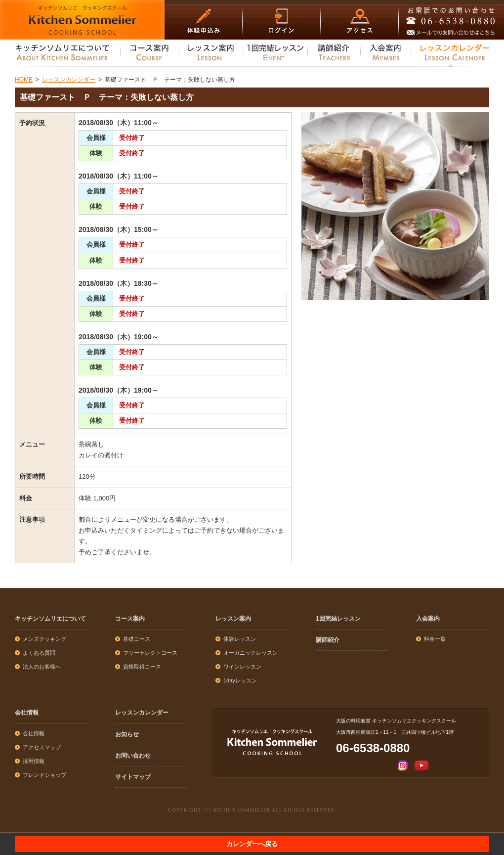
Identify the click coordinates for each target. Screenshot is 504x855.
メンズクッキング (44, 639)
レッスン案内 (233, 619)
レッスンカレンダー (142, 713)
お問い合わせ (133, 756)
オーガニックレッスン (251, 653)
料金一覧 (435, 639)
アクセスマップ (42, 747)
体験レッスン (240, 639)
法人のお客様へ (42, 667)
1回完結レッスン (338, 619)
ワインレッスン (242, 667)
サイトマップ (133, 777)
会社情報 (27, 713)
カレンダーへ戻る (252, 844)
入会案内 (428, 619)
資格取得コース (142, 667)
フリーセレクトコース (150, 653)
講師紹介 (328, 640)
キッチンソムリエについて (50, 619)
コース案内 (130, 619)
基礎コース (137, 639)
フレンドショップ (44, 775)
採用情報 (34, 761)
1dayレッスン (240, 680)
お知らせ (127, 734)
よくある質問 (39, 653)
